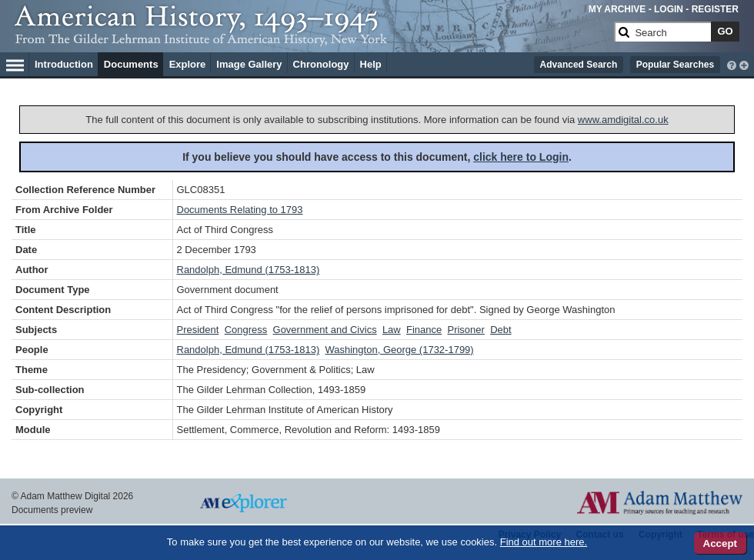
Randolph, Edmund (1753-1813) (249, 270)
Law (392, 330)
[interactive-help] (732, 64)
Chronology (321, 64)
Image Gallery (249, 64)
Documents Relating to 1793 (240, 210)
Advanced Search (579, 65)
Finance (424, 330)
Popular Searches (675, 65)
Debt (500, 330)
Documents (131, 64)
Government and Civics (325, 330)
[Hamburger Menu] (15, 63)
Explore (188, 64)
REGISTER (715, 9)
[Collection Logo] (311, 38)
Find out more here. (544, 542)
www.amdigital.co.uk (623, 120)
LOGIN (669, 9)
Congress (246, 330)
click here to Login (521, 157)
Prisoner (465, 330)
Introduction (64, 64)
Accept (720, 543)
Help (371, 64)
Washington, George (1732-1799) (399, 350)
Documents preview (52, 510)
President (198, 330)
